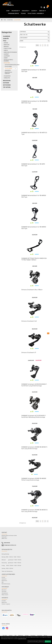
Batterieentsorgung (6, 584)
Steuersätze (7, 76)
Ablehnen (41, 641)
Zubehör (6, 39)
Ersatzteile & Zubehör (8, 73)
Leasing (34, 11)
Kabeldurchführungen (10, 52)
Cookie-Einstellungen (33, 641)
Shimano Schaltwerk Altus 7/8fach (32, 290)
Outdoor (6, 83)
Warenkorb (4, 590)
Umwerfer (8, 71)
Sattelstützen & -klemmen (9, 61)
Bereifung (7, 45)
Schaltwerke (17, 20)
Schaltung (10, 20)
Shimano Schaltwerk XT (29, 353)
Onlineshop (16, 11)
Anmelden (4, 601)
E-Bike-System (8, 49)
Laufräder (7, 56)
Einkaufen (26, 11)
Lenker (6, 58)
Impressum (4, 579)
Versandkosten (5, 593)
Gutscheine (7, 85)
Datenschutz (4, 581)
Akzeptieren (48, 641)
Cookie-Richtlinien (22, 639)
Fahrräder (7, 37)
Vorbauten (7, 78)
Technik (23, 14)
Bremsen (6, 47)
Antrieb (6, 43)
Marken (45, 636)
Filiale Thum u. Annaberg (36, 14)
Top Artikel (7, 87)
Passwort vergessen (6, 604)
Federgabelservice (13, 14)
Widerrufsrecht (5, 595)
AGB (3, 582)
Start (8, 11)
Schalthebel (8, 67)
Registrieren (4, 603)
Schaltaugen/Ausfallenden (11, 65)
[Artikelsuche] (41, 8)
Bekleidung (7, 81)
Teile (5, 20)
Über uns (42, 11)
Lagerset (6, 54)
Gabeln (6, 50)
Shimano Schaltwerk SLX (29, 321)
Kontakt (3, 577)
